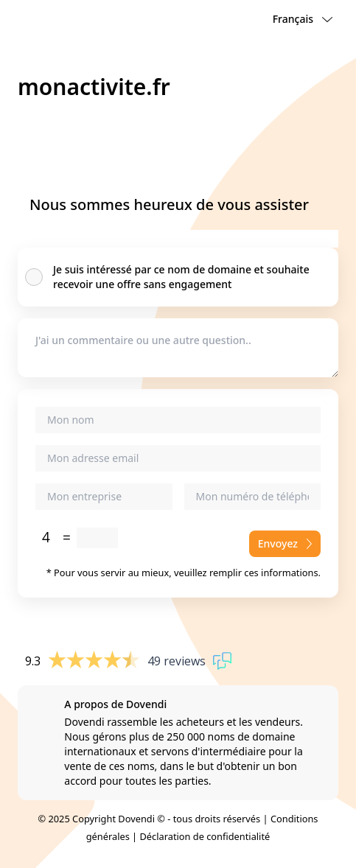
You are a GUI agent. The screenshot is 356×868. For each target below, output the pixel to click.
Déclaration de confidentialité (205, 836)
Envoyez (285, 543)
